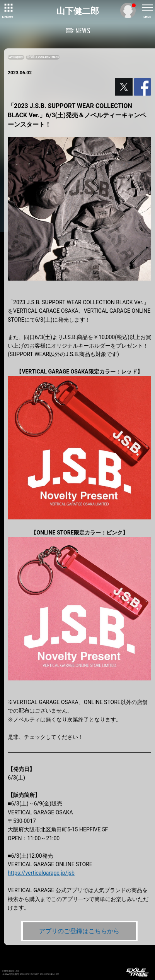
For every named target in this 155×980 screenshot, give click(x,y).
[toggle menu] (147, 8)
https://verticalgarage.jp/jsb (41, 873)
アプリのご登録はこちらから (79, 931)
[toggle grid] (8, 8)
